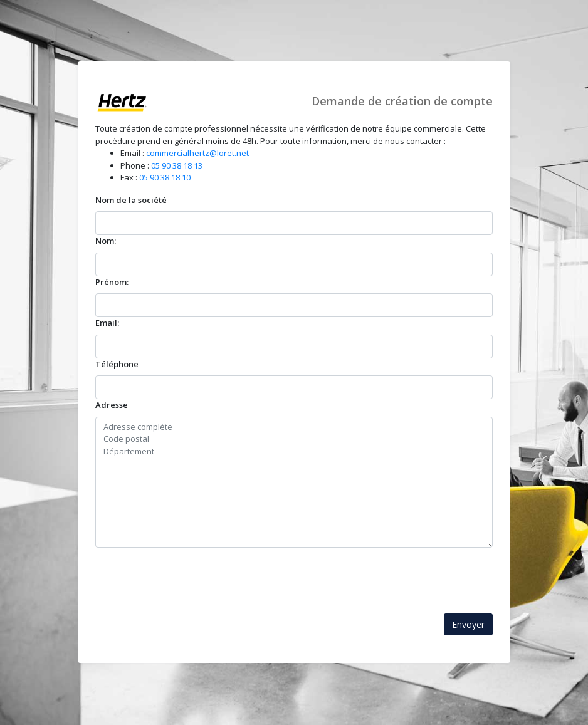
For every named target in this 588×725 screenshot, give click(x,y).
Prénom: (112, 282)
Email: (107, 323)
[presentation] (191, 572)
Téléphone (117, 364)
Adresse (112, 405)
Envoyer (468, 624)
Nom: (106, 241)
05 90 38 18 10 (165, 177)
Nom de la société (131, 200)
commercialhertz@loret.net (197, 153)
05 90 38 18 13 (177, 165)
